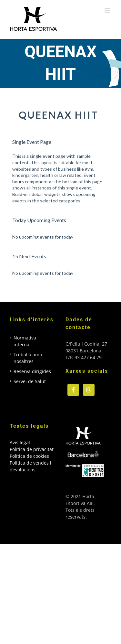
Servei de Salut (30, 381)
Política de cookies (29, 456)
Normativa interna (25, 341)
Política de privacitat (32, 449)
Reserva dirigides (32, 371)
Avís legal (20, 442)
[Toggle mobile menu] (108, 10)
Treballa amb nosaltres (28, 358)
